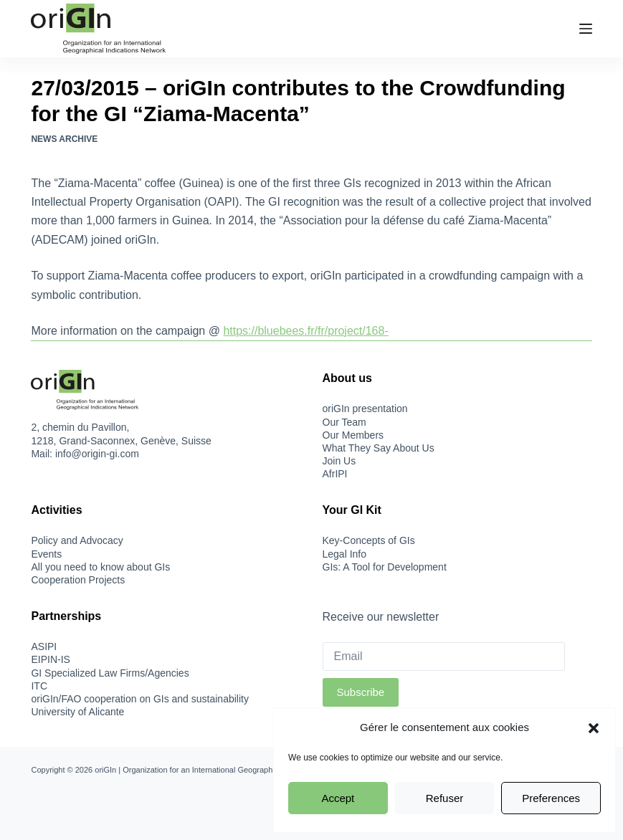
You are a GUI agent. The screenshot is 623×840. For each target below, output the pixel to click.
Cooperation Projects (78, 580)
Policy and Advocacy (77, 540)
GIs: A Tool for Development (385, 567)
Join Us (339, 461)
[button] (594, 728)
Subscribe (361, 692)
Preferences (551, 798)
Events (46, 554)
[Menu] (586, 29)
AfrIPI (335, 474)
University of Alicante (77, 712)
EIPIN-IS (50, 659)
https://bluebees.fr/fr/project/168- (305, 331)
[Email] (444, 657)
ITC (39, 686)
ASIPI (44, 646)
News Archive (64, 139)
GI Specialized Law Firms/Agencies (110, 673)
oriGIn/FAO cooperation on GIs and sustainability (140, 699)
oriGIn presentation (365, 409)
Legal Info (345, 554)
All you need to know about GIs (100, 567)
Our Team (344, 422)
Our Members (353, 435)
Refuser (445, 798)
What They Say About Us (379, 448)
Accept (338, 798)
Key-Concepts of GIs (369, 540)
